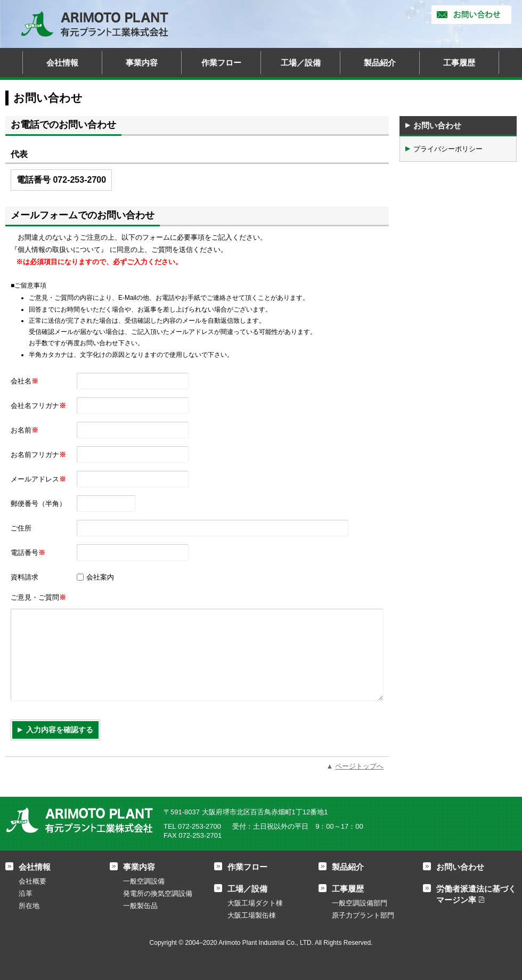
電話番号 (28, 553)
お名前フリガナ (38, 455)
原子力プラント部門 (363, 915)
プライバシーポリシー (448, 149)
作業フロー (221, 63)
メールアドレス (38, 479)
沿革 (26, 893)
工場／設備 (301, 63)
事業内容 (142, 63)
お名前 (25, 430)
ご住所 (21, 528)
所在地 (29, 906)
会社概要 (32, 881)
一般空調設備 (144, 881)
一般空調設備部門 (360, 903)
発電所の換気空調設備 (158, 893)
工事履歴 (459, 63)
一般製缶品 (140, 906)
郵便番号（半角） (38, 504)
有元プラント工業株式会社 (95, 24)
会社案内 (100, 577)
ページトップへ (359, 766)
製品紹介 (380, 63)
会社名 (25, 381)
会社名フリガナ (38, 406)
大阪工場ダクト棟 (255, 903)
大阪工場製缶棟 (252, 915)
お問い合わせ (471, 15)
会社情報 (62, 63)
